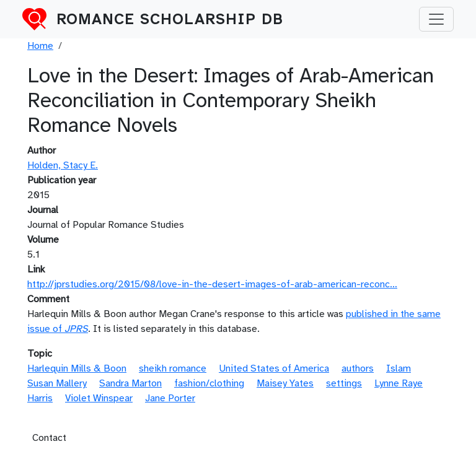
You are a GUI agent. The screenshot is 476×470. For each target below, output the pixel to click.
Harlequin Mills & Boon (77, 368)
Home (40, 46)
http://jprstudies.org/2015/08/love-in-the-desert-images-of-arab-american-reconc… (212, 284)
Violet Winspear (99, 398)
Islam (399, 368)
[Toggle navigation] (436, 19)
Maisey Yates (285, 383)
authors (358, 368)
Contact (49, 438)
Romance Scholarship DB (170, 19)
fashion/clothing (209, 383)
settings (344, 383)
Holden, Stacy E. (63, 165)
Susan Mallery (57, 383)
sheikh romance (173, 368)
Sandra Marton (130, 383)
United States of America (274, 368)
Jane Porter (170, 398)
